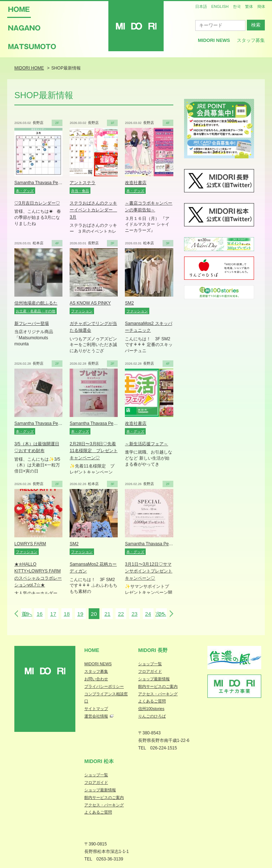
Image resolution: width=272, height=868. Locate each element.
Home (92, 650)
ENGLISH (220, 6)
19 (80, 614)
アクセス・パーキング (158, 694)
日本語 (201, 6)
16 (40, 614)
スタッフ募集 (251, 40)
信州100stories (151, 709)
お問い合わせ (96, 679)
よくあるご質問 (152, 701)
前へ (27, 614)
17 (53, 614)
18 (67, 614)
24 (148, 614)
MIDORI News (214, 40)
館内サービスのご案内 (158, 686)
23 (134, 614)
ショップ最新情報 (154, 679)
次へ (161, 614)
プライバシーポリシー (104, 686)
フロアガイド (150, 671)
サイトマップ (96, 709)
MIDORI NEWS (98, 664)
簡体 (261, 6)
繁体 (249, 6)
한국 (237, 6)
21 (107, 614)
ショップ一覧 (150, 664)
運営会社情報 (96, 716)
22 (121, 614)
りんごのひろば (152, 716)
